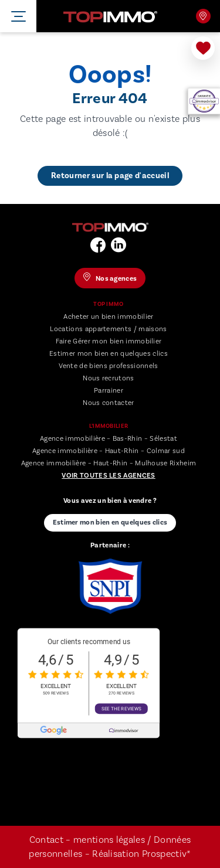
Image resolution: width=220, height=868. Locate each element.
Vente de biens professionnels (108, 366)
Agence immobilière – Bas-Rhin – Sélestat (109, 439)
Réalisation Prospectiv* (141, 854)
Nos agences (203, 16)
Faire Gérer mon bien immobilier (109, 341)
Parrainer (109, 391)
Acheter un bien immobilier (108, 317)
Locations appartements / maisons (108, 329)
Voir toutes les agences (108, 476)
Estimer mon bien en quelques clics (109, 354)
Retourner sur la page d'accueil (110, 176)
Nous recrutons (108, 378)
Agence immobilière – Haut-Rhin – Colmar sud (109, 451)
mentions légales (109, 840)
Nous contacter (108, 403)
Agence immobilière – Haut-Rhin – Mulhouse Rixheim (109, 463)
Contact (46, 840)
